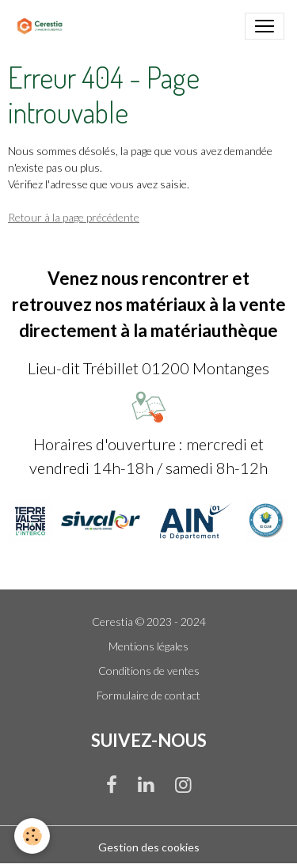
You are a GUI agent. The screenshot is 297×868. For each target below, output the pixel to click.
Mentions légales (148, 646)
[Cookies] (32, 836)
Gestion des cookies (149, 847)
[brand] (43, 26)
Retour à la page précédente (74, 217)
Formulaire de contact (148, 695)
